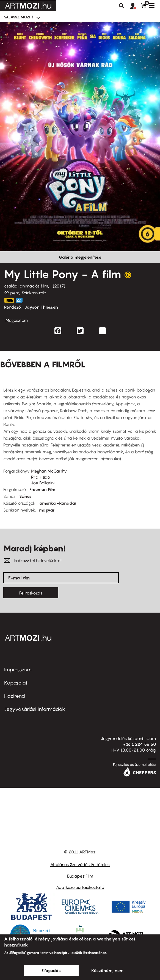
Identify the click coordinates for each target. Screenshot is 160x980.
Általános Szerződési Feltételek (80, 864)
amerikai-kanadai (58, 503)
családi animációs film (26, 286)
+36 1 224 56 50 (140, 744)
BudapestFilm (80, 876)
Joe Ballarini (43, 483)
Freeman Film (42, 489)
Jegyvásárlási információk (35, 709)
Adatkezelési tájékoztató (80, 887)
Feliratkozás (31, 593)
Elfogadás (51, 970)
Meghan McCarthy (49, 471)
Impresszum (18, 670)
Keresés (122, 6)
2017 (59, 286)
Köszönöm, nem (107, 970)
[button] (135, 6)
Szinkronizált (34, 293)
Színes (25, 496)
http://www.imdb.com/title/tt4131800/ (9, 300)
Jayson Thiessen (41, 307)
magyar (47, 510)
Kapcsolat (16, 683)
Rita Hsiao (41, 477)
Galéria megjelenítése (80, 257)
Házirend (15, 696)
